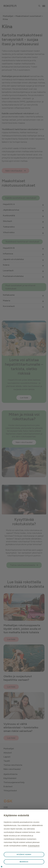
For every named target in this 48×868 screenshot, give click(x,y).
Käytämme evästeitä (16, 815)
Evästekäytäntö (34, 846)
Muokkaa (24, 862)
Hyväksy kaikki (24, 855)
